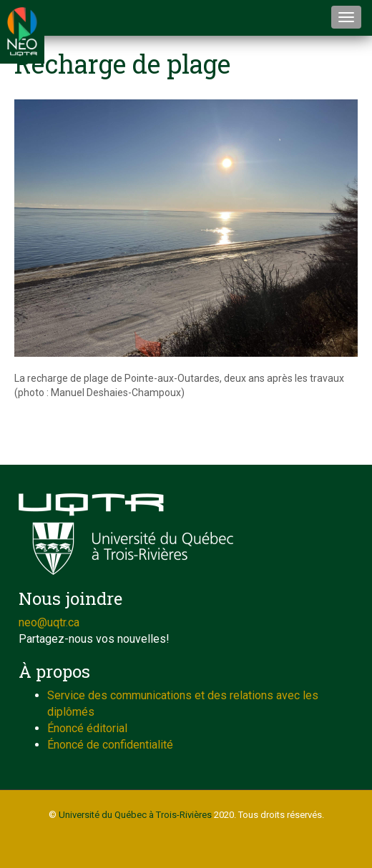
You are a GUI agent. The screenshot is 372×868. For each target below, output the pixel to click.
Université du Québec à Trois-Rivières (135, 815)
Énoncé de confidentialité (110, 745)
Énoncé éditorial (87, 728)
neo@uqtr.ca (49, 622)
